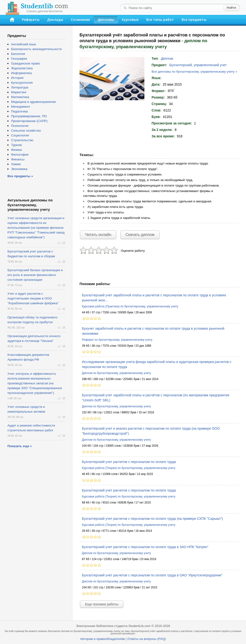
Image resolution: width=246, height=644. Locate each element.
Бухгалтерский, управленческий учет (198, 65)
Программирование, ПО (29, 116)
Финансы (18, 159)
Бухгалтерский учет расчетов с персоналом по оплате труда (129, 462)
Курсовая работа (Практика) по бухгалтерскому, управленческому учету (130, 306)
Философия (20, 155)
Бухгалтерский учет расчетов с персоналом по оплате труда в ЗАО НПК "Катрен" (145, 547)
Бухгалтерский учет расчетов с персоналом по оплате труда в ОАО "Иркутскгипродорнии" (152, 575)
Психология (20, 126)
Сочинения (80, 20)
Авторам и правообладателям (103, 639)
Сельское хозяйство (26, 131)
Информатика (21, 73)
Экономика (19, 169)
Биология (18, 54)
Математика (20, 97)
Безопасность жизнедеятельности (36, 49)
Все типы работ (160, 20)
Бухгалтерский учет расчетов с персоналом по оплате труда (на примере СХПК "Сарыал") (152, 519)
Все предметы (194, 20)
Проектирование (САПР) (29, 121)
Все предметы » (20, 176)
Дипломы (106, 20)
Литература (20, 87)
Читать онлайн (98, 235)
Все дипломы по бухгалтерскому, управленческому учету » (194, 72)
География (19, 59)
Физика (16, 150)
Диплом (167, 59)
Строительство (22, 140)
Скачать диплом (140, 235)
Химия (16, 164)
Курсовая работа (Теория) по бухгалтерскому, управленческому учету (129, 468)
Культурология (22, 83)
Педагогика (19, 111)
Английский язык (23, 44)
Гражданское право (25, 63)
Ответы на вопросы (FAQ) (147, 639)
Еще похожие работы (102, 604)
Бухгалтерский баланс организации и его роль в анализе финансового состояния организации (35, 275)
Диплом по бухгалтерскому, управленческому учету (116, 373)
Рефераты (31, 20)
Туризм (16, 145)
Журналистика (22, 68)
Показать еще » (20, 446)
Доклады (55, 20)
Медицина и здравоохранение (34, 102)
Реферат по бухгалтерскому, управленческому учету (117, 340)
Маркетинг (19, 92)
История (17, 78)
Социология (20, 135)
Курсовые (130, 20)
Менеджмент (21, 107)
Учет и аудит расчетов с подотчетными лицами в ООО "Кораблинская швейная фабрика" (33, 298)
